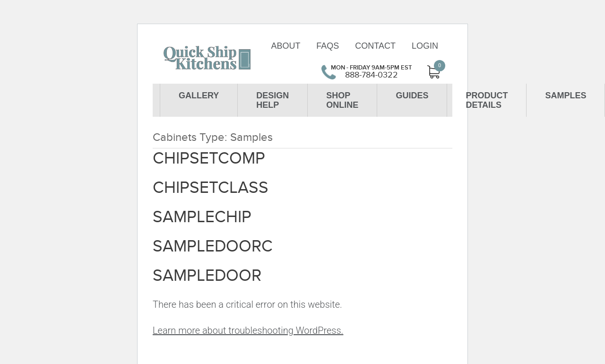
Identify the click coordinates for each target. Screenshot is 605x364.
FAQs (328, 46)
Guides (412, 95)
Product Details (487, 100)
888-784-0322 (372, 75)
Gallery (199, 95)
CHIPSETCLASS (211, 188)
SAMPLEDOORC (213, 246)
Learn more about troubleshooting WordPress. (248, 330)
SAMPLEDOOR (207, 276)
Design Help (272, 100)
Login (425, 46)
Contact (375, 46)
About (285, 46)
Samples (566, 95)
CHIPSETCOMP (209, 158)
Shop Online (342, 100)
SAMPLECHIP (202, 217)
